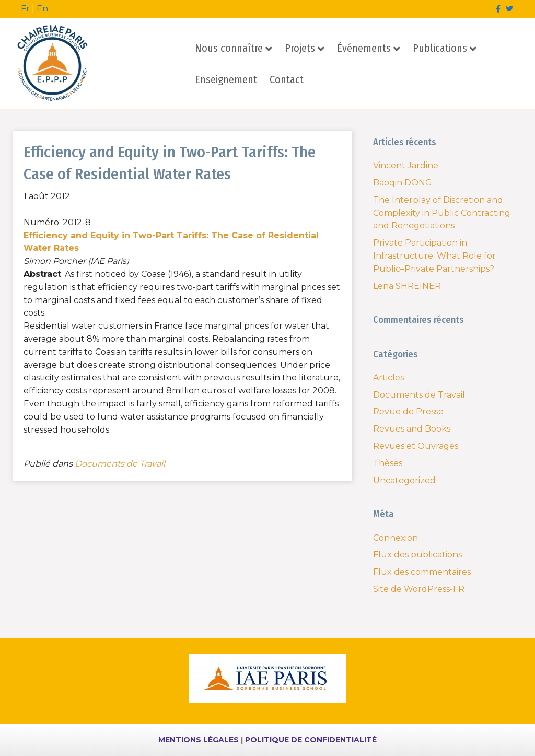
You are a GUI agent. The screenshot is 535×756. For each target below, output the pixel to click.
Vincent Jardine (406, 165)
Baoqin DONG (403, 183)
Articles (388, 377)
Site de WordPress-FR (419, 589)
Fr (25, 9)
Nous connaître (229, 48)
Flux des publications (417, 555)
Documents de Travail (120, 464)
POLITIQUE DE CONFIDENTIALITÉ (311, 740)
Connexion (396, 538)
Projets (300, 48)
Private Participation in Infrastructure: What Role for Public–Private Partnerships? (434, 256)
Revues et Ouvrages (416, 446)
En (42, 9)
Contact (287, 79)
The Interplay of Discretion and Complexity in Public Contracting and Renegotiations (442, 213)
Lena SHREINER (407, 286)
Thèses (388, 463)
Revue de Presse (408, 411)
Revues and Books (412, 429)
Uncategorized (404, 480)
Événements (364, 48)
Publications (440, 48)
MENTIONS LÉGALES (199, 740)
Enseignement (226, 79)
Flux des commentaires (422, 572)
